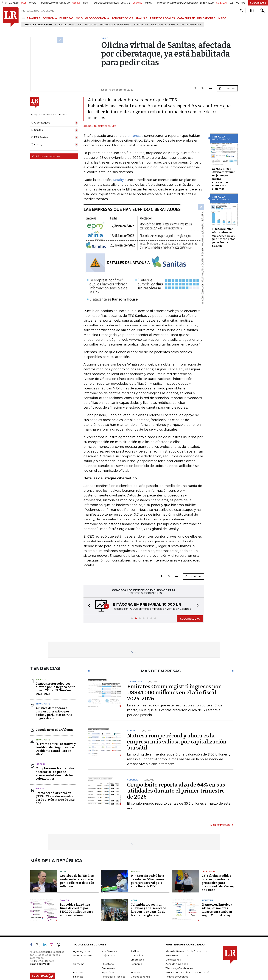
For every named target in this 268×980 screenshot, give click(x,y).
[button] (88, 606)
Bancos (64, 900)
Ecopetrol (91, 25)
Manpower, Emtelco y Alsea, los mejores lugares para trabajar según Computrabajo (217, 910)
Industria (207, 900)
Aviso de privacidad (177, 964)
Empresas (79, 972)
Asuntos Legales (83, 955)
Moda (134, 900)
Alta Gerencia (110, 951)
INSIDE (222, 18)
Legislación (208, 872)
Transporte (43, 704)
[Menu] (24, 18)
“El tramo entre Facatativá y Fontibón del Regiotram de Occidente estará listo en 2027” (56, 749)
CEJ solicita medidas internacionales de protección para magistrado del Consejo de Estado (219, 883)
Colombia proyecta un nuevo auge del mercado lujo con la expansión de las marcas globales (148, 910)
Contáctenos (173, 960)
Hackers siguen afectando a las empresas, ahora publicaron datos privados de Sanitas (224, 237)
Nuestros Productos (177, 955)
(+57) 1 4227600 (40, 964)
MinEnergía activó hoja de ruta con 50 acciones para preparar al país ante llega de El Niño (147, 881)
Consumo (79, 964)
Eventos (135, 972)
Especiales (108, 972)
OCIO (79, 18)
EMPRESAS (66, 18)
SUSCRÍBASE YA (190, 619)
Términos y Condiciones (179, 968)
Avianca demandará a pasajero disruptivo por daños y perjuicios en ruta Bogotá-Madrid (54, 713)
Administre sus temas (46, 156)
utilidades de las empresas (116, 25)
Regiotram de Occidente (165, 25)
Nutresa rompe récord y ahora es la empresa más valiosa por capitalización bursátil (177, 742)
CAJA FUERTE (186, 18)
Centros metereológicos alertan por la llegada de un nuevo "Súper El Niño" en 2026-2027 (55, 689)
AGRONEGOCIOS (122, 18)
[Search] (241, 11)
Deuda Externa (66, 25)
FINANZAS (33, 18)
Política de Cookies (177, 977)
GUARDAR (227, 88)
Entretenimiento (191, 25)
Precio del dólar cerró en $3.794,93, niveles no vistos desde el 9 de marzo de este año (55, 798)
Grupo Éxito (141, 25)
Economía (137, 964)
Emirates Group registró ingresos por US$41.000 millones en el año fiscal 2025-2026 (174, 693)
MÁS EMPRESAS (220, 825)
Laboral (40, 764)
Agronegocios (81, 951)
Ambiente (41, 679)
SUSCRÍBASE (258, 3)
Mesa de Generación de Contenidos (186, 951)
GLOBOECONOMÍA (97, 18)
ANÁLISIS (141, 18)
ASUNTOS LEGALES (162, 18)
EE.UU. (63, 872)
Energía (135, 872)
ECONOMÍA (50, 18)
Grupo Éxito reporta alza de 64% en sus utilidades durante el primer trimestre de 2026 (176, 791)
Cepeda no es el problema (54, 730)
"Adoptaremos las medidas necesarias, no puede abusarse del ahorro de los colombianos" (55, 773)
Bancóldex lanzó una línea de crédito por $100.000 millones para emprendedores (77, 910)
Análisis (135, 951)
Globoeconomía (140, 977)
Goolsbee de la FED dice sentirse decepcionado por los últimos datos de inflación (77, 881)
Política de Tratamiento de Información (188, 972)
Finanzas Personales (114, 977)
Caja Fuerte (109, 955)
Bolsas (40, 789)
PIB (80, 25)
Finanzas (78, 977)
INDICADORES (206, 18)
